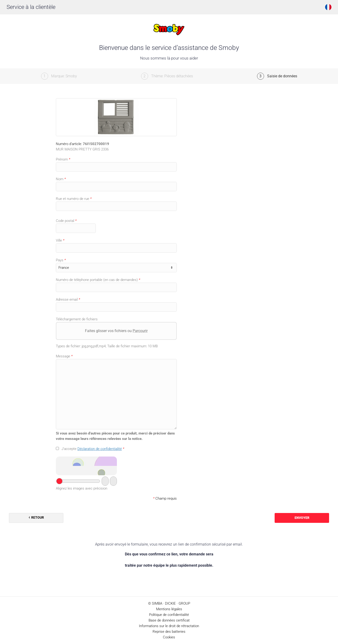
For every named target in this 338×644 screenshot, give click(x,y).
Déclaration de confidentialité (100, 449)
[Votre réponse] (78, 481)
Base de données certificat (169, 620)
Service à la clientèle (31, 7)
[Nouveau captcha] (113, 481)
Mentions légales (169, 609)
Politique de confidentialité (169, 615)
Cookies (169, 637)
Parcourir (140, 331)
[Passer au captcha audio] (105, 481)
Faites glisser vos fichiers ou (116, 331)
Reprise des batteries (169, 632)
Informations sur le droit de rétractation (169, 626)
